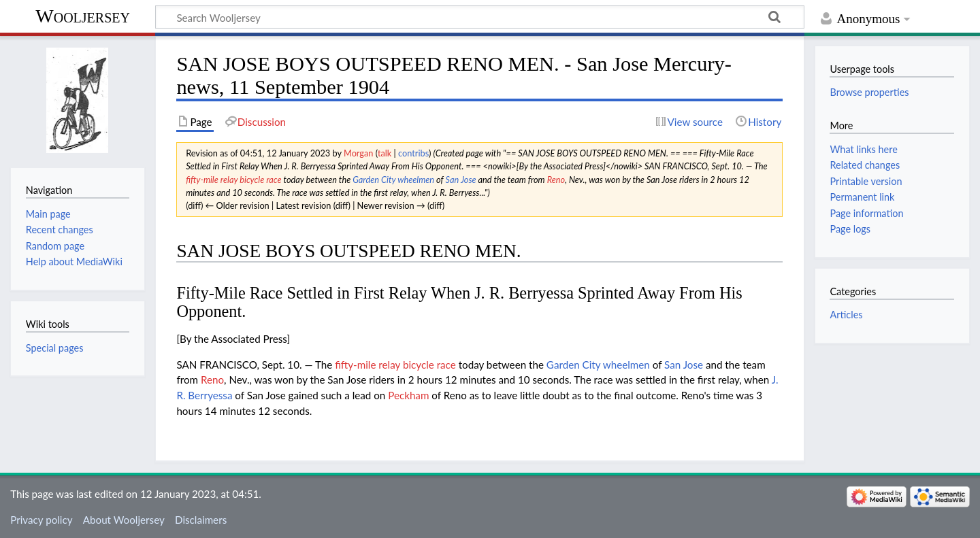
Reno (556, 180)
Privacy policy (41, 520)
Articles (846, 315)
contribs (413, 153)
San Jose (460, 180)
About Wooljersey (124, 520)
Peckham (408, 395)
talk (385, 153)
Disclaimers (201, 520)
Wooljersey (83, 16)
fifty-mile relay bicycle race (234, 180)
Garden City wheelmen (393, 180)
